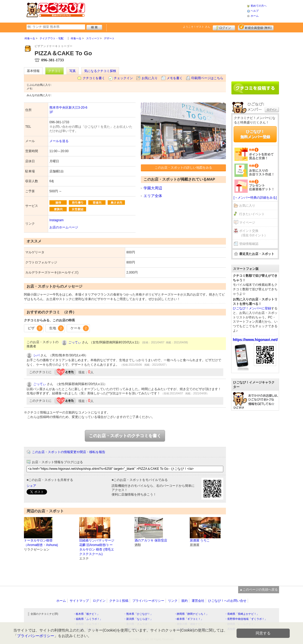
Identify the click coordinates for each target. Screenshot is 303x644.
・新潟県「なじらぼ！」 (138, 619)
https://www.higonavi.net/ (255, 340)
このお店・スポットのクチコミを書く (125, 436)
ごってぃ (75, 342)
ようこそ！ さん (197, 27)
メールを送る (59, 141)
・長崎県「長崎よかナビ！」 (242, 614)
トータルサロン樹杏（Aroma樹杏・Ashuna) (41, 543)
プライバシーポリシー (148, 601)
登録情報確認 (249, 244)
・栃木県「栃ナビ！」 (86, 614)
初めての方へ (259, 6)
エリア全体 (153, 196)
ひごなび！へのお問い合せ (227, 601)
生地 (57, 328)
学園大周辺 (153, 188)
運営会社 (198, 601)
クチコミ (54, 71)
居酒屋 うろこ (200, 540)
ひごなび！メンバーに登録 (252, 308)
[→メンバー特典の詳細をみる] (255, 198)
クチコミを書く (94, 78)
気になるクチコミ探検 (100, 71)
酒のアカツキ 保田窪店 (151, 540)
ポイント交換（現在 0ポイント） (253, 233)
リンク (173, 601)
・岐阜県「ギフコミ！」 (189, 619)
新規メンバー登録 (256, 27)
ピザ (35, 328)
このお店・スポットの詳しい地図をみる (183, 168)
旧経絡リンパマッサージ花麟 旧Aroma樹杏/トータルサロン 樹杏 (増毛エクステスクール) (97, 547)
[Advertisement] (166, 11)
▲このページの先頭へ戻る (259, 590)
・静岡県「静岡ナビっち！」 (191, 614)
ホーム (255, 16)
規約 (184, 601)
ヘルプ (255, 11)
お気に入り (150, 78)
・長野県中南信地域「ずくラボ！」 (246, 619)
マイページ (247, 223)
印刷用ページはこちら (207, 78)
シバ (36, 355)
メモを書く (175, 78)
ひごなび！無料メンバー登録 (255, 134)
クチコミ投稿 (119, 601)
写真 (73, 71)
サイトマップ (79, 601)
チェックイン (123, 78)
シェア (31, 486)
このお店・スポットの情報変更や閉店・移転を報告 (69, 452)
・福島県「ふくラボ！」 (88, 619)
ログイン (224, 27)
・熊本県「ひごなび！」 (138, 614)
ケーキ (80, 328)
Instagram (56, 220)
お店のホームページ (64, 227)
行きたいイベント (252, 214)
